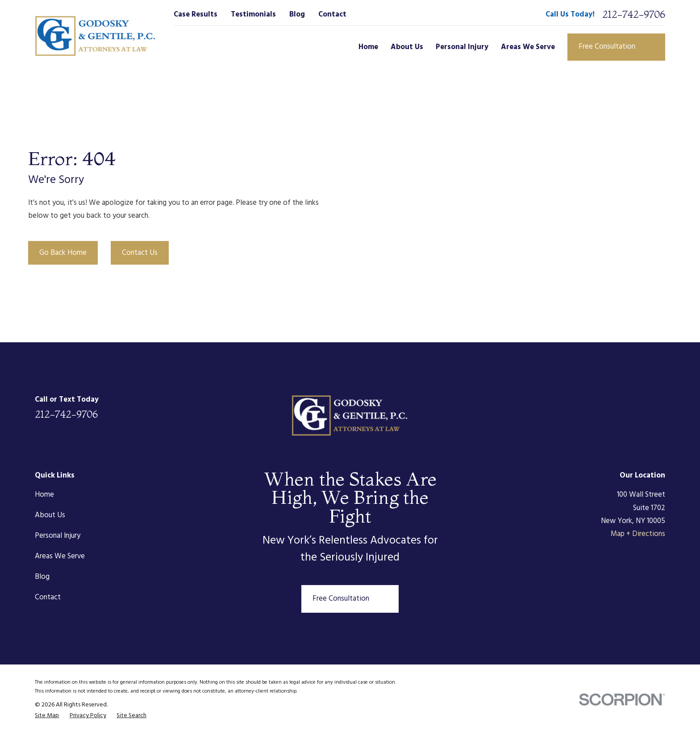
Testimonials (253, 15)
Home (44, 495)
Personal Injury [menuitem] (462, 47)
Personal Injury (58, 536)
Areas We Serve (60, 556)
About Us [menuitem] (407, 47)
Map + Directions (638, 534)
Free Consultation (616, 47)
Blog (297, 15)
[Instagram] (636, 407)
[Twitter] (612, 407)
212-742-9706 (634, 14)
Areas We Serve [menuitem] (528, 47)
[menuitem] (47, 716)
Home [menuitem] (368, 47)
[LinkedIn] (565, 407)
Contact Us (140, 253)
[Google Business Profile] (660, 407)
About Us (50, 515)
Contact (332, 15)
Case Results (196, 15)
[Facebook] (589, 407)
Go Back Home (63, 253)
